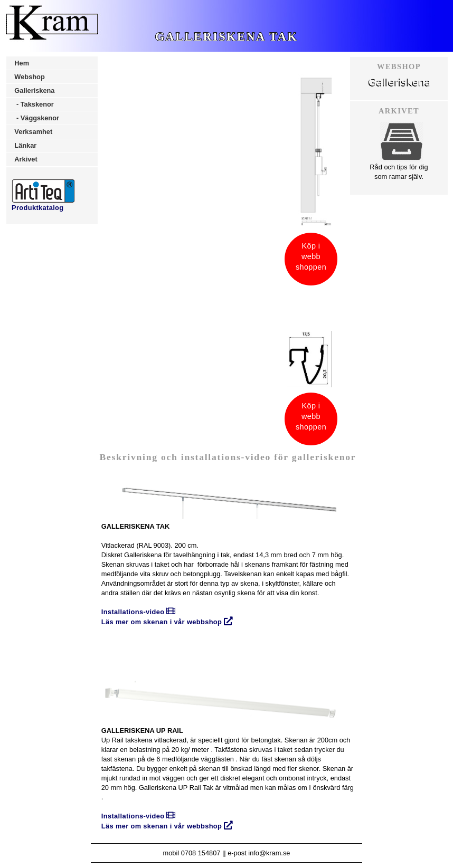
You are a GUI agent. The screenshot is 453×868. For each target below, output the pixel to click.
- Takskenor (34, 104)
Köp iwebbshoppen (311, 256)
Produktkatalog (43, 204)
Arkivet (26, 159)
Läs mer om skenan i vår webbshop (167, 622)
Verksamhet (33, 132)
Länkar (25, 145)
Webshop (29, 77)
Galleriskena (34, 90)
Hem (22, 63)
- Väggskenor (37, 118)
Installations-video (139, 612)
